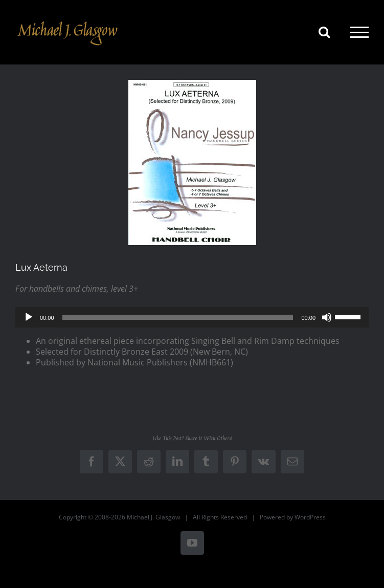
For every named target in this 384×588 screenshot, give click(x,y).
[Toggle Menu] (359, 32)
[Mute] (327, 317)
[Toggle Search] (324, 32)
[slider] (178, 317)
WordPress (310, 517)
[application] (192, 317)
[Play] (29, 317)
